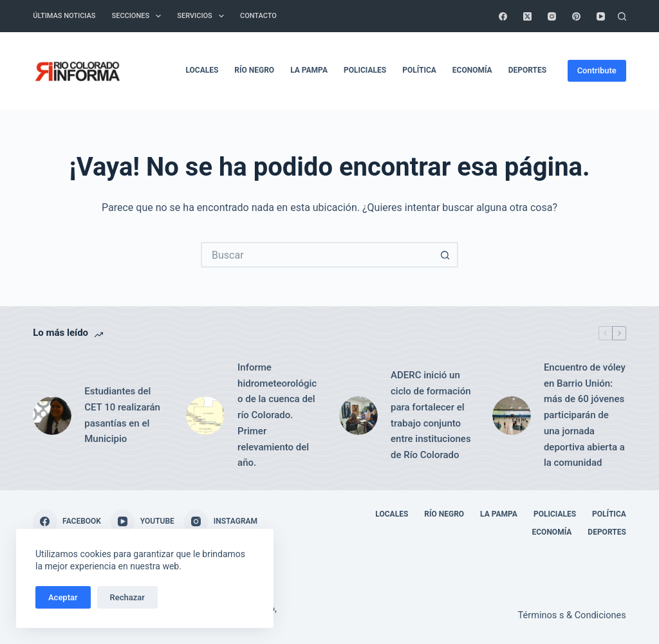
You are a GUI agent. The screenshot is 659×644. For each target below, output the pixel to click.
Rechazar (127, 597)
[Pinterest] (576, 16)
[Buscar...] (317, 255)
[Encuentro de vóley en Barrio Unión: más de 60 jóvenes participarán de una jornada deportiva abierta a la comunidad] (512, 416)
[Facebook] (503, 16)
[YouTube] (601, 16)
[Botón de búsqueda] (445, 255)
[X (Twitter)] (527, 16)
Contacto (258, 16)
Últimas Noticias (64, 16)
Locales (202, 70)
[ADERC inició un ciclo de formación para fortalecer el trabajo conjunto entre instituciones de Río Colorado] (358, 416)
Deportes (527, 70)
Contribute (597, 70)
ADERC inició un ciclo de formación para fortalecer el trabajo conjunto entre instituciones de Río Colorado (431, 415)
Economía (472, 70)
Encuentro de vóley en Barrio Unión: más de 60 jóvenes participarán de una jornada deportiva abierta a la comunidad (585, 415)
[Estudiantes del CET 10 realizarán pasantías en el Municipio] (52, 416)
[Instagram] (552, 16)
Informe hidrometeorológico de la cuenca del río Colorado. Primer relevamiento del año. (277, 415)
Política (419, 70)
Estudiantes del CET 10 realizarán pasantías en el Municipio (122, 415)
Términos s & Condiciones (572, 615)
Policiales (365, 70)
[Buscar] (622, 16)
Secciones (139, 16)
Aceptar (63, 597)
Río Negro (254, 70)
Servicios (203, 16)
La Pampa (309, 70)
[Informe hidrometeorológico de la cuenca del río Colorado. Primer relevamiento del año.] (205, 416)
